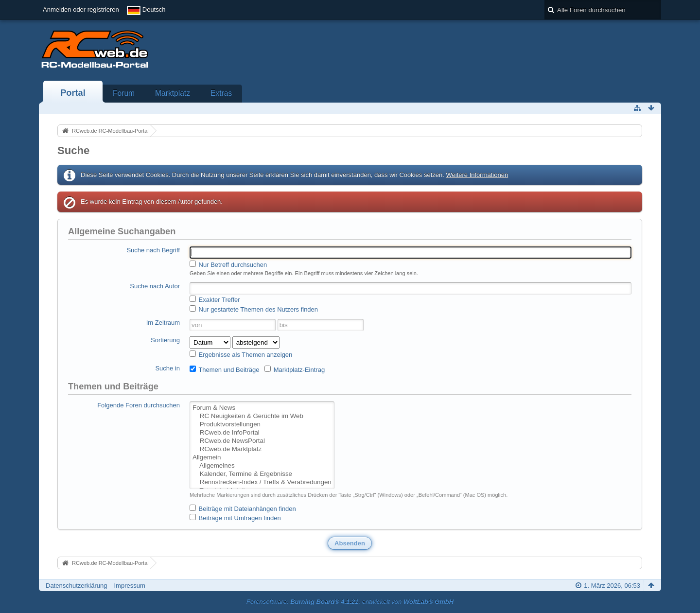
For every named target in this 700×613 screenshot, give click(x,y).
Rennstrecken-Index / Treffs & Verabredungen (262, 482)
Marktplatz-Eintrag (295, 369)
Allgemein (262, 458)
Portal (73, 93)
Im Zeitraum (163, 323)
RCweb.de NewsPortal (262, 441)
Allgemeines (262, 466)
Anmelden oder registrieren (81, 9)
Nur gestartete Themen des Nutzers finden (254, 309)
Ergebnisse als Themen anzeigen (241, 354)
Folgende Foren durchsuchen (139, 405)
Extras (221, 93)
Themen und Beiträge (224, 369)
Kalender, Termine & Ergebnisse (262, 474)
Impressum (129, 586)
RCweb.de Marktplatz (262, 449)
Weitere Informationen (477, 175)
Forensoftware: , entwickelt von (350, 602)
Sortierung (165, 340)
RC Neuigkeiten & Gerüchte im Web (262, 416)
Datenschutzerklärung (76, 586)
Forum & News (262, 408)
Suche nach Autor (155, 286)
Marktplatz (173, 93)
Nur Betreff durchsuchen (228, 264)
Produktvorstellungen (262, 425)
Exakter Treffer (215, 299)
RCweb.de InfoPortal (262, 433)
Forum (124, 93)
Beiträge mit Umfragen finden (235, 518)
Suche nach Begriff (153, 250)
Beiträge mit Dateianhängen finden (243, 508)
